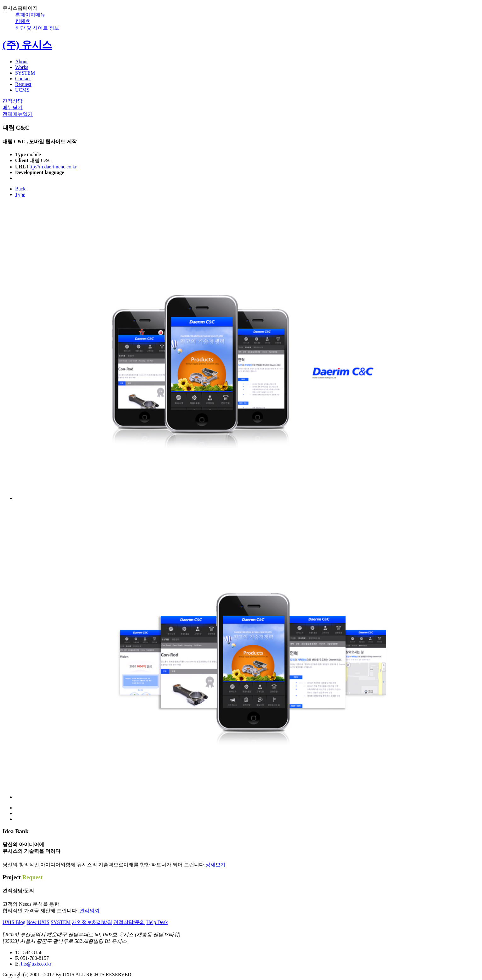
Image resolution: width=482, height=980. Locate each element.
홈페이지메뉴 (30, 15)
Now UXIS (38, 922)
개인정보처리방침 (92, 922)
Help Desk (157, 922)
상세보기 (215, 865)
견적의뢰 (89, 911)
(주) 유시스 (27, 45)
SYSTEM (61, 922)
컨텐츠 (23, 21)
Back (20, 189)
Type (20, 194)
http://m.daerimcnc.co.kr (52, 167)
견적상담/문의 (129, 922)
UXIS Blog (14, 922)
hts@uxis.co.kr (36, 964)
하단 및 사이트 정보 (37, 28)
